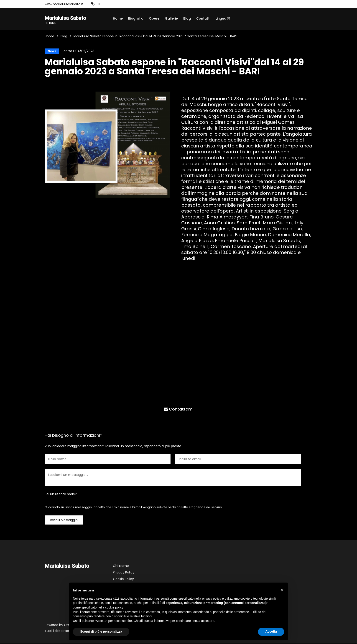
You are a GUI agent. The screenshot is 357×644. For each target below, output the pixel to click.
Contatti (203, 18)
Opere (154, 18)
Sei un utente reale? (61, 495)
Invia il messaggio (64, 521)
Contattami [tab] (178, 409)
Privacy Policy (124, 573)
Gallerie (171, 18)
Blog (187, 18)
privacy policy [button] (212, 598)
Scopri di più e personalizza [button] (101, 631)
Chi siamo (121, 567)
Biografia (136, 18)
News (51, 52)
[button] (282, 590)
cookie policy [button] (114, 607)
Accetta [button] (271, 631)
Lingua (223, 18)
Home (118, 18)
